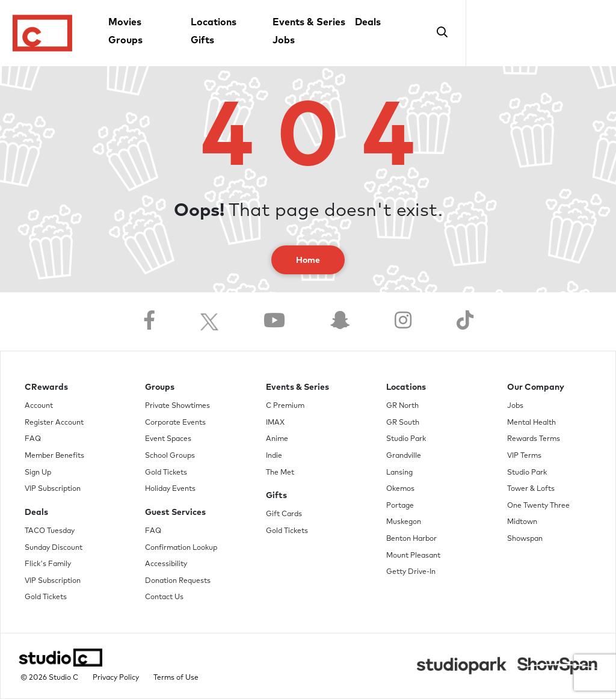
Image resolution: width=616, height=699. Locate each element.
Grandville (404, 456)
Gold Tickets (46, 597)
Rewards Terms (534, 439)
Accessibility (166, 564)
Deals (368, 22)
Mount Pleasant (413, 556)
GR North (402, 406)
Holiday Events (170, 489)
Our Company (536, 387)
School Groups (170, 456)
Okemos (400, 489)
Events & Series (309, 22)
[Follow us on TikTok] (465, 322)
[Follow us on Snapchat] (340, 322)
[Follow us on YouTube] (274, 322)
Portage (400, 506)
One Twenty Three (538, 506)
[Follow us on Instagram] (403, 322)
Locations (214, 22)
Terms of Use (176, 678)
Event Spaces (168, 439)
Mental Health (531, 423)
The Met (280, 473)
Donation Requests (178, 581)
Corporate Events (175, 423)
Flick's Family (48, 564)
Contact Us (164, 597)
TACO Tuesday (50, 531)
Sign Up (38, 473)
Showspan (525, 539)
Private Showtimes (177, 406)
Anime (277, 439)
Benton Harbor (411, 539)
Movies (125, 22)
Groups (125, 40)
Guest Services (175, 513)
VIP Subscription (53, 489)
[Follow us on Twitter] (209, 322)
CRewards (46, 387)
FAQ (33, 439)
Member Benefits (54, 456)
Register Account (54, 423)
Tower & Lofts (531, 489)
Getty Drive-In (411, 572)
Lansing (399, 473)
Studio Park (406, 439)
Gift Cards (284, 514)
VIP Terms (524, 456)
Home (308, 260)
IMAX (275, 423)
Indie (274, 456)
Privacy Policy (116, 678)
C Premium (285, 406)
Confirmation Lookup (181, 548)
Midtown (522, 522)
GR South (403, 423)
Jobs (284, 40)
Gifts (202, 40)
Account (39, 406)
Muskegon (404, 522)
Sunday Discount (54, 548)
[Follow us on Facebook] (149, 322)
